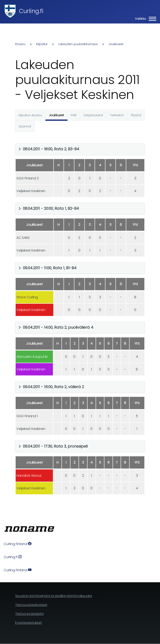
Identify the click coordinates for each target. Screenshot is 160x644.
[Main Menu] (144, 19)
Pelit (74, 115)
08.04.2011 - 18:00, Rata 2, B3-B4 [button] (51, 149)
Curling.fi (31, 11)
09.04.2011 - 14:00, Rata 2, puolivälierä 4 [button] (58, 327)
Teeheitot (117, 115)
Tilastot (136, 115)
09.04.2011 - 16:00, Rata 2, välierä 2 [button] (53, 387)
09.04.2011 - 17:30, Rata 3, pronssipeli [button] (55, 446)
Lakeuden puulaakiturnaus (78, 44)
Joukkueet (116, 44)
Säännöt (25, 126)
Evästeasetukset (29, 623)
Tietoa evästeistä (29, 614)
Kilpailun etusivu (30, 115)
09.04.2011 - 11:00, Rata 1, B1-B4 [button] (50, 268)
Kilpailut (42, 44)
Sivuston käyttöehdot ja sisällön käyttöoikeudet (54, 596)
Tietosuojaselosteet (31, 605)
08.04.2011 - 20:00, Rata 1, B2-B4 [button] (51, 208)
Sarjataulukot (93, 115)
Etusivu (20, 44)
